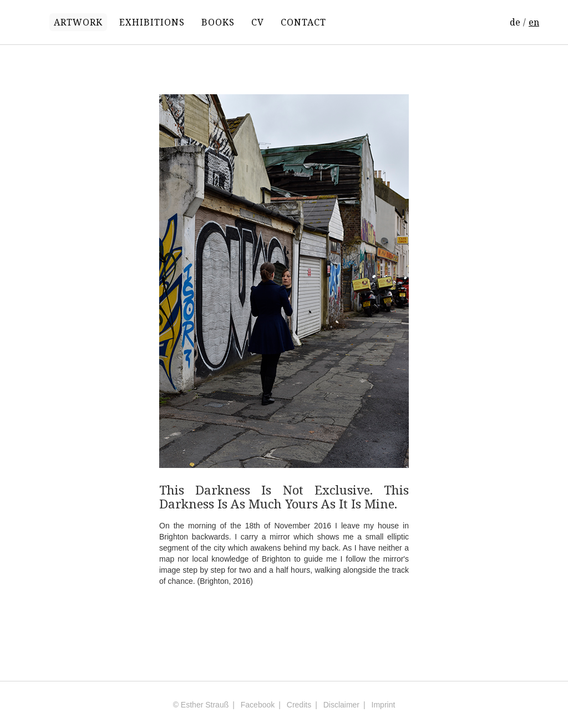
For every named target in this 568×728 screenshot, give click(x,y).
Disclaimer (341, 705)
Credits (299, 705)
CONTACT (303, 22)
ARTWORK (78, 22)
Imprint (384, 705)
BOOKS (218, 22)
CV (258, 22)
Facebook (258, 705)
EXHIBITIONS (152, 22)
